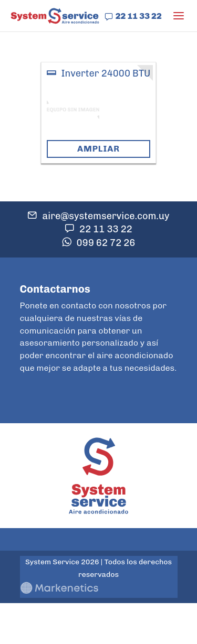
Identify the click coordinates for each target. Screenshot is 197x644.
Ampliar (98, 149)
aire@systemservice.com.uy (106, 216)
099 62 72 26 (106, 243)
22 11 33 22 (139, 16)
